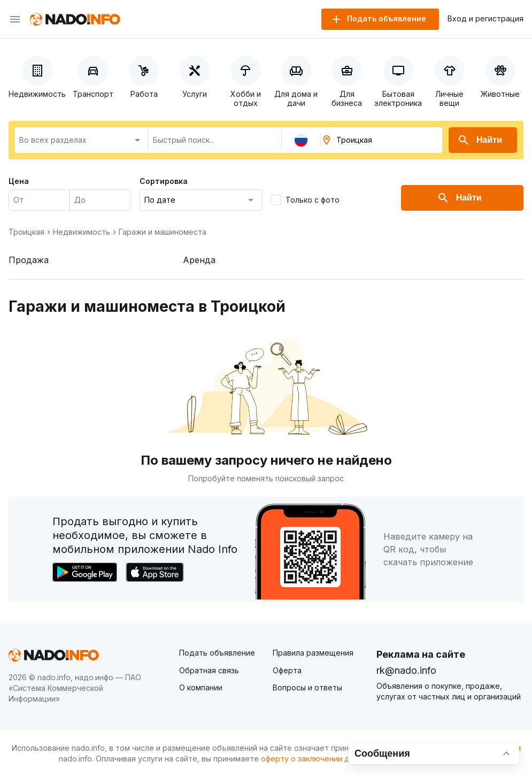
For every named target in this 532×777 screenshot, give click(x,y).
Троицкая (26, 232)
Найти (480, 140)
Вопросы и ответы (307, 687)
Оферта (287, 670)
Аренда (199, 260)
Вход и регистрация (485, 19)
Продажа (29, 260)
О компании (201, 687)
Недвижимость (82, 232)
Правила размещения (313, 653)
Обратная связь (209, 670)
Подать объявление (217, 653)
